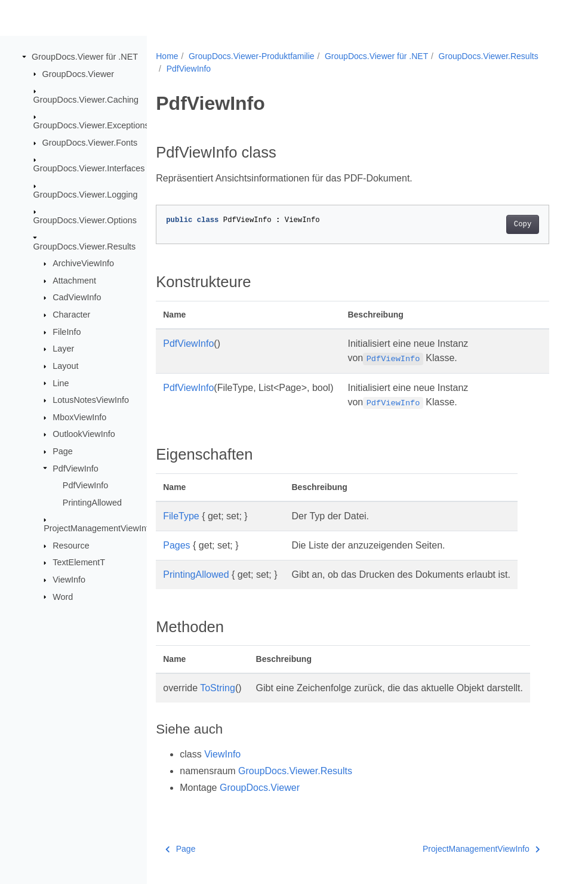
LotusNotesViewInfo (91, 400)
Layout (65, 366)
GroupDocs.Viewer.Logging (86, 195)
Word (63, 596)
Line (61, 383)
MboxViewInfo (79, 417)
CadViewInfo (77, 297)
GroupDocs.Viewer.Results (85, 246)
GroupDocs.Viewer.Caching (86, 100)
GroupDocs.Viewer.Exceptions (91, 125)
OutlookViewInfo (84, 434)
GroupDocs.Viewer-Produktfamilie (252, 56)
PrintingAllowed (92, 503)
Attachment (74, 281)
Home (167, 56)
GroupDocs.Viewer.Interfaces (89, 168)
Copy (523, 224)
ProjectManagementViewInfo (98, 528)
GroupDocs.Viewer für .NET (85, 57)
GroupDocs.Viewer (78, 73)
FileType (181, 516)
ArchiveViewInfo (83, 263)
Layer (63, 349)
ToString (218, 688)
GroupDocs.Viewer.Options (85, 220)
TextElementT (79, 562)
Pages (176, 545)
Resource (71, 546)
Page (63, 451)
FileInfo (67, 332)
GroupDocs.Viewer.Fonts (90, 143)
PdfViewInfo (76, 468)
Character (71, 315)
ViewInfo (69, 580)
